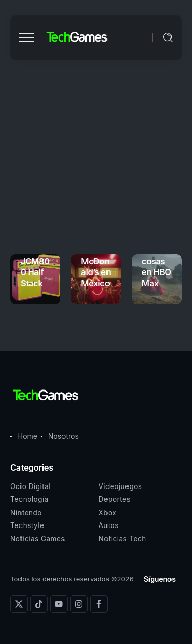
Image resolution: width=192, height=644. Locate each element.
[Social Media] (19, 604)
